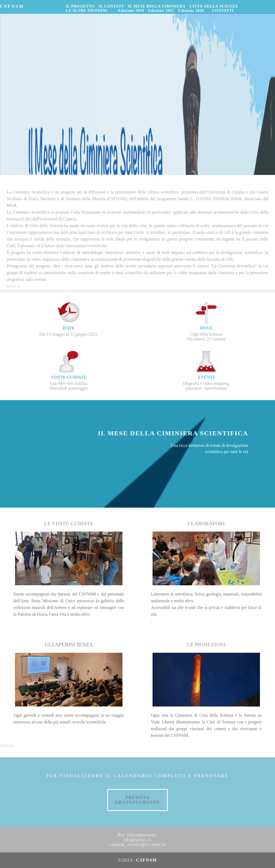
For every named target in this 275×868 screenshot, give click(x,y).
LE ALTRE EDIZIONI (87, 11)
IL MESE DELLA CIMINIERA (157, 6)
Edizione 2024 (131, 11)
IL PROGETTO (80, 6)
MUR (12, 205)
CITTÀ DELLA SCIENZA (214, 6)
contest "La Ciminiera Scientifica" (227, 266)
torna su (14, 286)
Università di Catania (226, 192)
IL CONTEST (111, 6)
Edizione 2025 (161, 11)
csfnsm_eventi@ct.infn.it (137, 844)
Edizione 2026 (191, 11)
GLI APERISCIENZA (69, 645)
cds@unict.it (138, 840)
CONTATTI (223, 11)
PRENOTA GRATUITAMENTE (138, 800)
